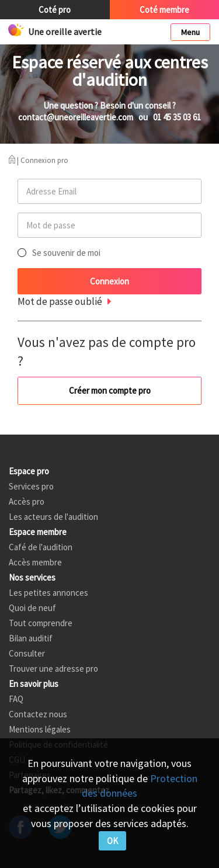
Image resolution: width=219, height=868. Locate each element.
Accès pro (27, 501)
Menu (190, 32)
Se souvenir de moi (66, 253)
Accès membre (35, 562)
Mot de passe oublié (60, 301)
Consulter (27, 653)
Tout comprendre (41, 623)
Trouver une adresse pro (53, 669)
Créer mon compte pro (110, 390)
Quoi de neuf (32, 608)
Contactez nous (38, 714)
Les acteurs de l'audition (53, 517)
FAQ (16, 699)
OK (112, 841)
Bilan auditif (31, 638)
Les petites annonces (48, 593)
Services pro (31, 486)
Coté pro (55, 10)
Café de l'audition (41, 547)
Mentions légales (40, 729)
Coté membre (164, 10)
